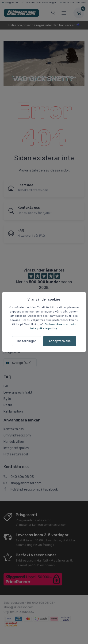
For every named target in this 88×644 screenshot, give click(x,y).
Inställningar (27, 341)
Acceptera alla (60, 341)
